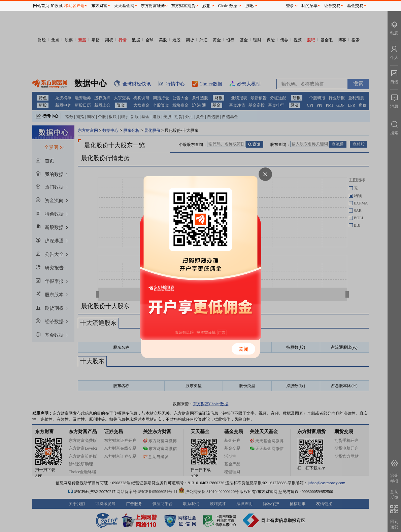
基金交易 (355, 6)
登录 (290, 6)
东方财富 (99, 6)
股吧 (249, 6)
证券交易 (332, 6)
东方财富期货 (183, 6)
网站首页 (41, 6)
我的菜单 (309, 6)
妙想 (206, 6)
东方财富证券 (153, 6)
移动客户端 (74, 6)
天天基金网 (124, 6)
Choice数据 (228, 6)
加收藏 (57, 6)
